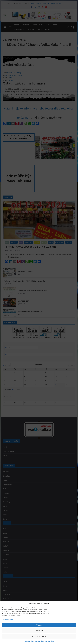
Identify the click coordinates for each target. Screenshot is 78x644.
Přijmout (39, 625)
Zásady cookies (29, 641)
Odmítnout (39, 631)
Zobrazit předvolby (39, 636)
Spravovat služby (8, 619)
